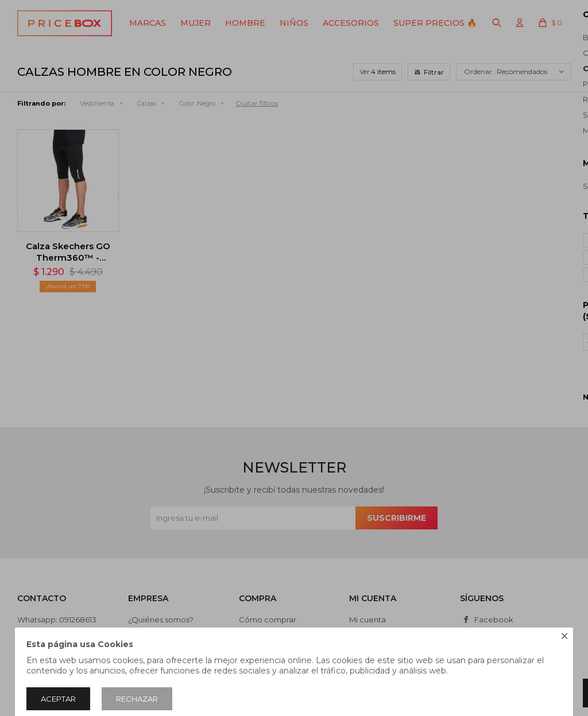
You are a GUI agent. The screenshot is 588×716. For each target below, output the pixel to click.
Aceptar (58, 699)
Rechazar (137, 699)
